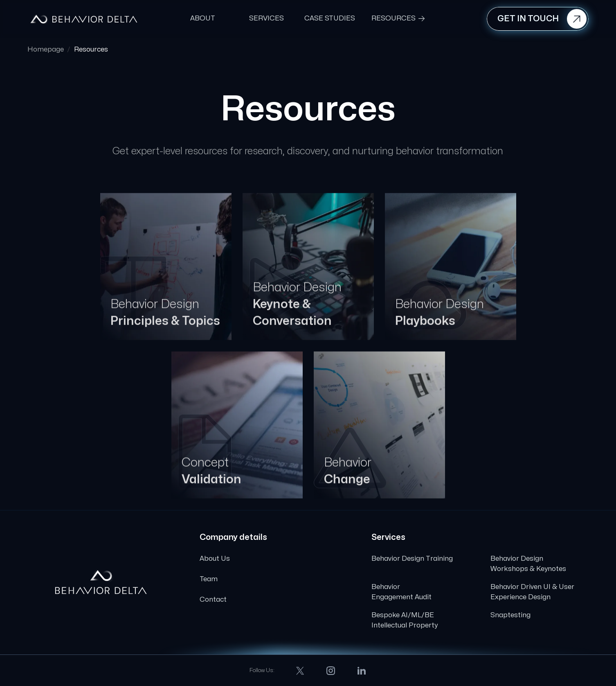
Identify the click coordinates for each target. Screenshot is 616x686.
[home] (84, 19)
